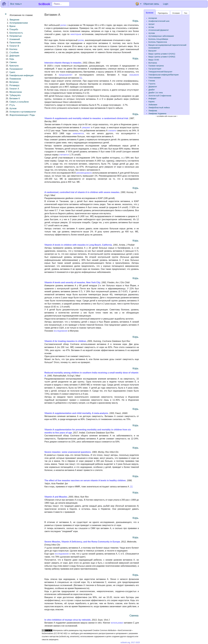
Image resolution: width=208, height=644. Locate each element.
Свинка (13, 62)
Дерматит (153, 87)
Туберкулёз (15, 95)
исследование (61, 331)
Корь (12, 59)
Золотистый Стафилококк (160, 96)
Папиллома (15, 43)
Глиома (152, 81)
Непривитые (16, 36)
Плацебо (14, 29)
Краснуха (14, 66)
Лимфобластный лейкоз (159, 108)
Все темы (16, 4)
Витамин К (15, 98)
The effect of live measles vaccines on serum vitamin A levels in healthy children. (85, 480)
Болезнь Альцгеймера (158, 39)
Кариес (152, 102)
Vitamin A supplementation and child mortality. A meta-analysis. (77, 413)
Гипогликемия (155, 78)
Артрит (152, 24)
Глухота (152, 84)
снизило (112, 131)
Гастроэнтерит (155, 69)
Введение (14, 20)
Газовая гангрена (156, 66)
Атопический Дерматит (159, 30)
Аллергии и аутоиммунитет (23, 112)
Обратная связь (151, 4)
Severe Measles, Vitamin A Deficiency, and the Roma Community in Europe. (83, 542)
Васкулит (152, 51)
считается (64, 155)
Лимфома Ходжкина (157, 114)
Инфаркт (152, 99)
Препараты (163, 13)
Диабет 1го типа (156, 93)
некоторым (76, 34)
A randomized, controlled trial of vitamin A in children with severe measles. (82, 192)
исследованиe (62, 554)
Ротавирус (15, 85)
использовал (117, 623)
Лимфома (153, 111)
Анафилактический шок (159, 21)
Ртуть (12, 105)
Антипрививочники (19, 23)
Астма (151, 27)
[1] (81, 78)
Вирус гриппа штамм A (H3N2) (162, 57)
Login (166, 4)
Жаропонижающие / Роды (22, 115)
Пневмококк (15, 79)
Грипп (12, 72)
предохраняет (66, 75)
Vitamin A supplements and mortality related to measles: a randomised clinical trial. (87, 118)
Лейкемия (153, 105)
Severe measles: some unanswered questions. (68, 452)
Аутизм (13, 108)
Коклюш (13, 49)
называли (134, 75)
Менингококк (16, 92)
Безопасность (16, 33)
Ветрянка (14, 82)
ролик (63, 25)
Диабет (152, 90)
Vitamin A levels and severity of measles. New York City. (73, 282)
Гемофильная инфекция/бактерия (163, 75)
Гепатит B (14, 46)
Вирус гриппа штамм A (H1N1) (162, 54)
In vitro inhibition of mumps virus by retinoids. (68, 620)
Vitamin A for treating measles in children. (66, 341)
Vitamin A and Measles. (56, 497)
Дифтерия (14, 56)
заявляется (78, 133)
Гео (186, 13)
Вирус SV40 (154, 60)
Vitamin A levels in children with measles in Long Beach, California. (78, 245)
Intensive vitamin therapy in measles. (63, 63)
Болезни (150, 13)
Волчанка (153, 63)
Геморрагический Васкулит (160, 72)
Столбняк (14, 53)
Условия (176, 13)
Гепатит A (14, 89)
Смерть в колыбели (19, 102)
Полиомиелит (16, 69)
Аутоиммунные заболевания (161, 36)
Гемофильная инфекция (21, 75)
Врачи (12, 26)
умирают (86, 127)
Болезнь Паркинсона (158, 42)
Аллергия (153, 18)
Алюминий (15, 39)
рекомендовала (84, 173)
